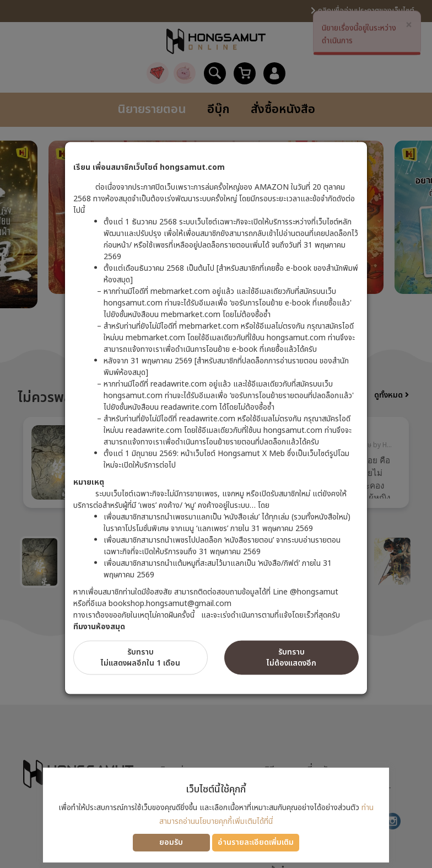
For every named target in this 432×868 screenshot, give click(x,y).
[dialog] (216, 434)
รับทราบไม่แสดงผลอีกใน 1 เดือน (141, 658)
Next (409, 468)
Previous (23, 468)
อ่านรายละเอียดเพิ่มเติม (256, 842)
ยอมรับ (171, 842)
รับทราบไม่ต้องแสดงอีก (291, 658)
